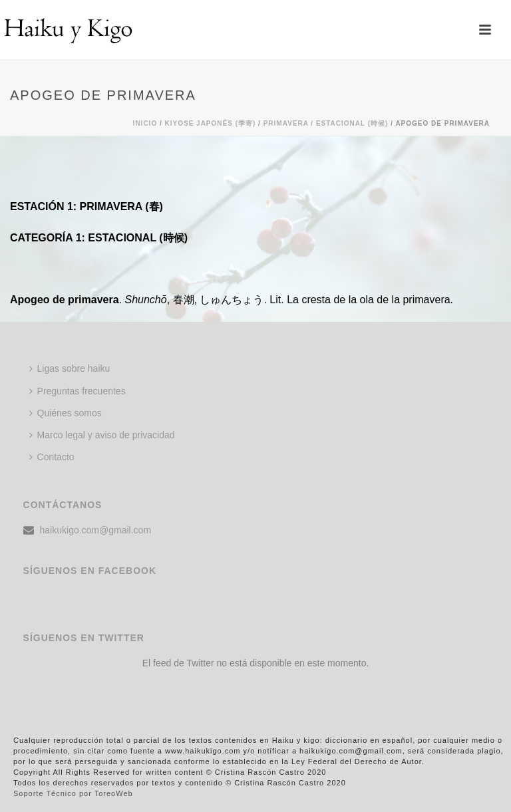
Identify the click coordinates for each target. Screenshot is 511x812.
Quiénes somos (66, 413)
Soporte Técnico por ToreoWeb (73, 793)
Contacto (52, 457)
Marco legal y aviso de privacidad (102, 435)
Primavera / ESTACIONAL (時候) (326, 123)
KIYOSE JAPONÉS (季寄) (211, 123)
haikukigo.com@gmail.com (96, 530)
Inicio (145, 123)
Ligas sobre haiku (70, 368)
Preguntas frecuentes (78, 391)
